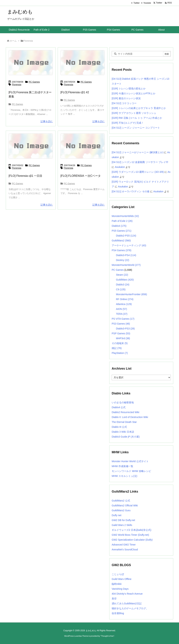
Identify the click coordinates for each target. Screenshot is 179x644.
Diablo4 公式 (119, 407)
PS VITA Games (123, 319)
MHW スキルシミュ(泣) (124, 476)
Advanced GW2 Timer (124, 545)
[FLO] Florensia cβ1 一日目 (25, 176)
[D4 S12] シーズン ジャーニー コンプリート (136, 128)
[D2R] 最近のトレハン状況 (126, 98)
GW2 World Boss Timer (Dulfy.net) (130, 535)
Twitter (136, 3)
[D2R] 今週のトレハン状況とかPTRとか (134, 93)
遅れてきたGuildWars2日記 (127, 603)
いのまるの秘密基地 (123, 402)
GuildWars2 (121, 241)
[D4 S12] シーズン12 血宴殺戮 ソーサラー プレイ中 (140, 162)
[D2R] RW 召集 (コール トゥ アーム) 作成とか (137, 118)
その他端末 (120, 343)
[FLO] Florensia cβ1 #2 (75, 92)
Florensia (17, 84)
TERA (122, 314)
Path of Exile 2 (122, 221)
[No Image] (31, 63)
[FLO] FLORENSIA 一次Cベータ (81, 176)
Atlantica (124, 304)
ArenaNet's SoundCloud (125, 550)
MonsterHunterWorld (126, 265)
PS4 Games (121, 250)
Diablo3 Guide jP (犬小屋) (126, 437)
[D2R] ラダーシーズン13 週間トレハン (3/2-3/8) (138, 172)
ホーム (13, 41)
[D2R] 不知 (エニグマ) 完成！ (128, 123)
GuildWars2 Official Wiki (125, 505)
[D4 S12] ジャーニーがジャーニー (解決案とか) (138, 152)
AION (121, 309)
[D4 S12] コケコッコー (124, 103)
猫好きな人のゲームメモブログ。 (130, 608)
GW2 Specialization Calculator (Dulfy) (132, 540)
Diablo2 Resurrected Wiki (126, 412)
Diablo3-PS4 (126, 255)
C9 (121, 289)
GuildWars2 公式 (121, 501)
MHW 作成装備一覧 (122, 466)
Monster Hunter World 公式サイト (130, 461)
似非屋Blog (118, 613)
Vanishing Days (120, 589)
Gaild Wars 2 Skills (122, 525)
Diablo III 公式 (119, 427)
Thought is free (107, 636)
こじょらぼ (118, 574)
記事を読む (47, 121)
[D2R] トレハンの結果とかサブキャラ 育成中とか (139, 108)
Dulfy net (117, 515)
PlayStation (120, 353)
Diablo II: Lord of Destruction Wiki (130, 417)
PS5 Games (121, 231)
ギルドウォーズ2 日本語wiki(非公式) (131, 530)
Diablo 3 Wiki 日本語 (123, 432)
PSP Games (121, 333)
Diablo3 (123, 285)
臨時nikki (117, 584)
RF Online (125, 299)
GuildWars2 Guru (121, 510)
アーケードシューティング (129, 245)
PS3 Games (121, 324)
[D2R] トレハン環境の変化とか (129, 89)
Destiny (122, 260)
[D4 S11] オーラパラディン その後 (131, 191)
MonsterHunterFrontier (131, 294)
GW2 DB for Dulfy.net (123, 520)
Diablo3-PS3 (125, 329)
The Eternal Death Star (124, 422)
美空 (114, 599)
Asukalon (120, 167)
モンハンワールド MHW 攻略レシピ (131, 471)
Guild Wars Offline (122, 579)
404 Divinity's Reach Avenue (127, 594)
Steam (122, 275)
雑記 (117, 348)
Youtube (147, 3)
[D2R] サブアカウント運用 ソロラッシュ (134, 113)
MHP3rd (123, 338)
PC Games (34, 82)
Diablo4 (119, 226)
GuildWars (125, 280)
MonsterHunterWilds (125, 216)
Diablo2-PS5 (126, 236)
